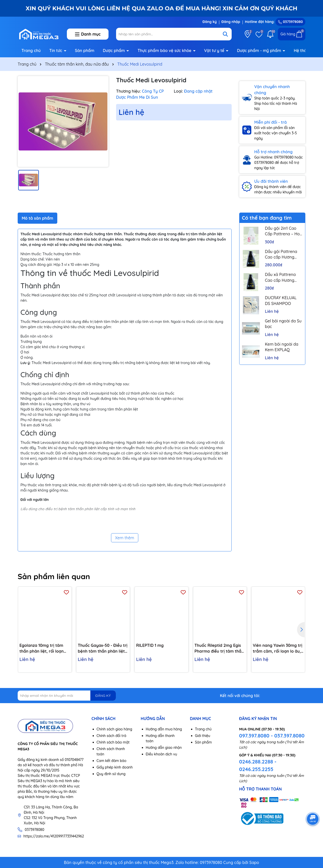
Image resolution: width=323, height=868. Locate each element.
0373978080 (290, 22)
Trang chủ (31, 50)
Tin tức (56, 50)
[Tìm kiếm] (225, 34)
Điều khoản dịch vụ (161, 754)
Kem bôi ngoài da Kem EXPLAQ (282, 347)
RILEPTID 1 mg (150, 645)
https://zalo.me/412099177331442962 (54, 836)
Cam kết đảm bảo (112, 761)
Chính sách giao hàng (114, 729)
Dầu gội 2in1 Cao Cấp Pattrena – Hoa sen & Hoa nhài (284, 231)
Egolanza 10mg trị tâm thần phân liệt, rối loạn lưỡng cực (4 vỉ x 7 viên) (42, 648)
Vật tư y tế (215, 50)
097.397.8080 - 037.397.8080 (272, 736)
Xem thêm (125, 538)
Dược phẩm (115, 50)
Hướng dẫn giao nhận (164, 748)
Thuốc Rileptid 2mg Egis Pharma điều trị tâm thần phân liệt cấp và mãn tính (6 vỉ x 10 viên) (219, 648)
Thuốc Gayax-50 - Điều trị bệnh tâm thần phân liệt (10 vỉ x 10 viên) (103, 648)
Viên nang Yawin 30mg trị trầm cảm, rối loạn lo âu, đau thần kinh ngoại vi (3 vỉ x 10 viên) (278, 648)
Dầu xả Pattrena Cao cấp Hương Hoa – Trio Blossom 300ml (283, 277)
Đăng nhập (231, 22)
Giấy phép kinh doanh (115, 767)
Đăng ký (209, 22)
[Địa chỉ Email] (67, 696)
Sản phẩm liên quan (54, 576)
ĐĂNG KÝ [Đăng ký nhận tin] (103, 696)
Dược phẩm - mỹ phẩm (260, 50)
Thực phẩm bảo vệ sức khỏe (165, 50)
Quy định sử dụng (111, 774)
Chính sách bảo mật (113, 742)
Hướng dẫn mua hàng (164, 729)
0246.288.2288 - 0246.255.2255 (258, 765)
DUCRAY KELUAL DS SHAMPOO (281, 300)
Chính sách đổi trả (112, 736)
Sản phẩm (85, 50)
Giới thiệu (203, 736)
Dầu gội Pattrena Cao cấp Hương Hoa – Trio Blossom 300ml (283, 254)
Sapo (254, 862)
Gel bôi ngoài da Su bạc (283, 324)
